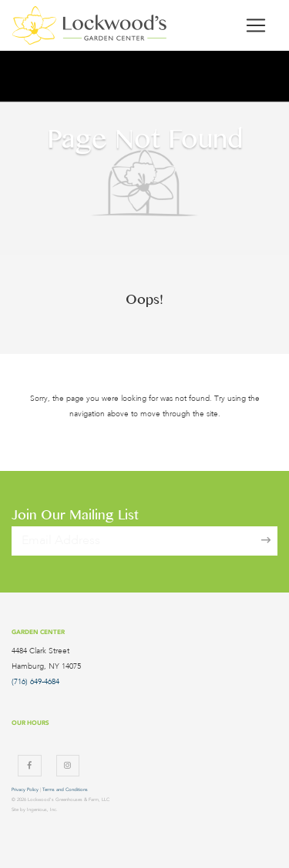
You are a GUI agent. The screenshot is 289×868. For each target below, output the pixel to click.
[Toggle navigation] (256, 25)
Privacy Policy (25, 790)
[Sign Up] (266, 541)
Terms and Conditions (65, 790)
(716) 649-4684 (35, 682)
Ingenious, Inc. (42, 810)
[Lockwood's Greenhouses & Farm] (89, 25)
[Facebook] (30, 766)
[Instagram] (68, 766)
